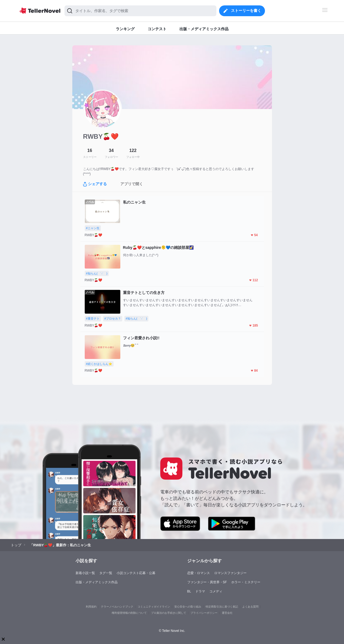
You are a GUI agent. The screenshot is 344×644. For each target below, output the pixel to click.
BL (189, 591)
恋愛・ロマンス (199, 573)
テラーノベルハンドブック (117, 607)
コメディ (216, 591)
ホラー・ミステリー (246, 582)
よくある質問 (250, 607)
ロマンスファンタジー (230, 573)
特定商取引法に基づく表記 (222, 607)
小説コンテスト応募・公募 (136, 573)
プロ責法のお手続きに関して (169, 613)
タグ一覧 (106, 573)
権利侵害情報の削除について (129, 613)
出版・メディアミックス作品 (97, 582)
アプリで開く (132, 184)
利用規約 (91, 607)
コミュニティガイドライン (154, 607)
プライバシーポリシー (204, 613)
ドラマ (200, 591)
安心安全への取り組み (188, 607)
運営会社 (227, 613)
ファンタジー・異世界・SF (207, 582)
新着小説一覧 (85, 573)
